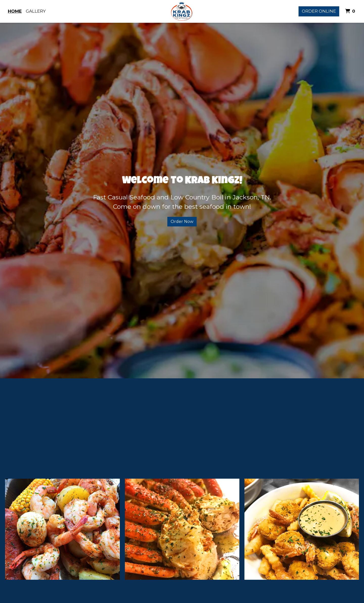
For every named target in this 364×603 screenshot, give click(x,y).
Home (15, 11)
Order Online (319, 11)
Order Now (182, 222)
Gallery (36, 11)
